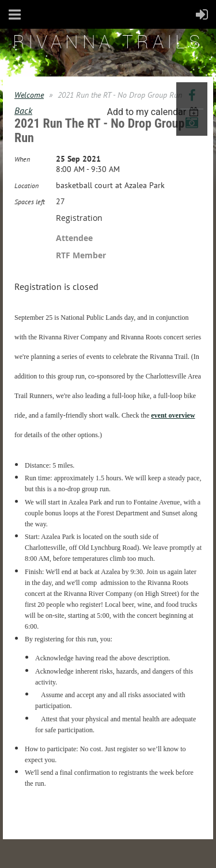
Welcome (29, 95)
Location (26, 186)
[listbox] (154, 112)
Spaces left (30, 202)
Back (23, 110)
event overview (173, 415)
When (22, 159)
